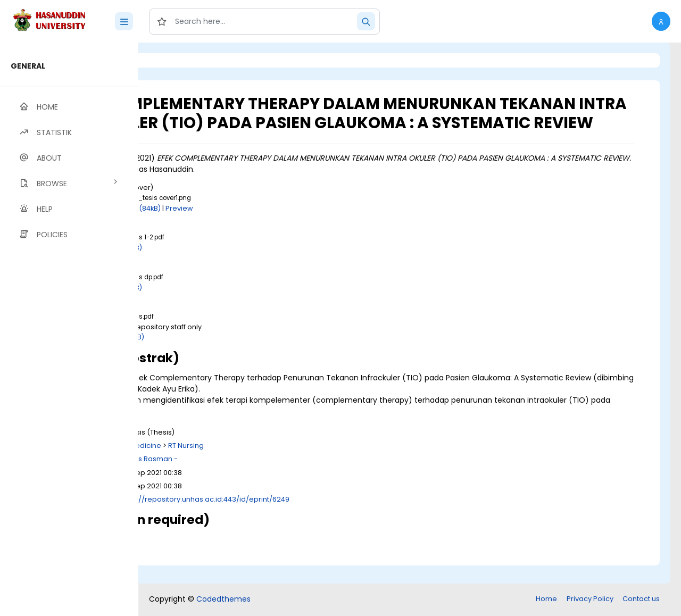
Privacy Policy (590, 600)
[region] (69, 329)
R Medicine (260, 464)
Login (184, 60)
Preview (297, 227)
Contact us (641, 600)
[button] (661, 21)
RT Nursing (304, 464)
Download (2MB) (234, 356)
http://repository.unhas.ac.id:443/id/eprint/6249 (325, 518)
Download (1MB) (232, 267)
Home (546, 600)
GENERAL (28, 66)
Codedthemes (223, 600)
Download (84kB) (249, 227)
